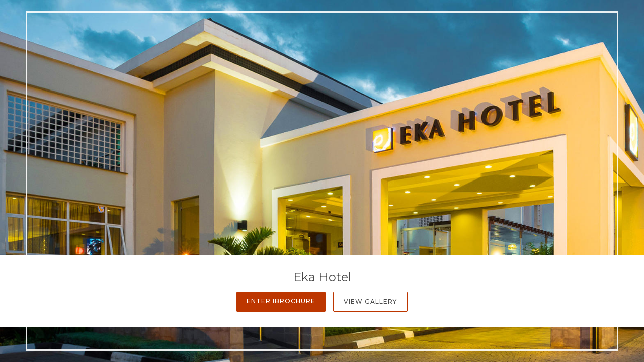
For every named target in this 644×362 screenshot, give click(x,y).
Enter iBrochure (281, 301)
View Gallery (370, 301)
